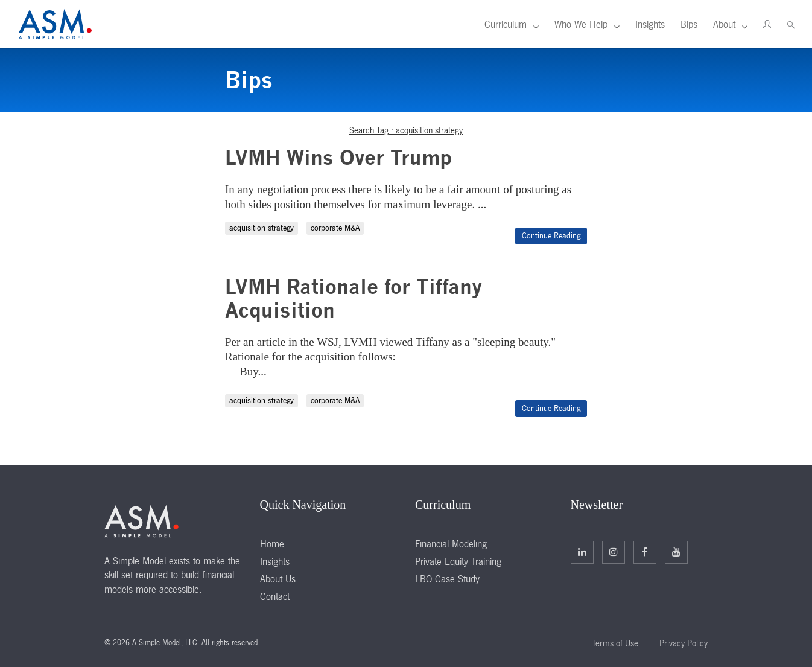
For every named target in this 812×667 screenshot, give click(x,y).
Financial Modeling (451, 544)
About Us (278, 579)
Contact (275, 596)
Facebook (645, 552)
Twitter (614, 552)
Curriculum (506, 24)
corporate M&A (335, 228)
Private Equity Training (458, 561)
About (724, 24)
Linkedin (582, 552)
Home (272, 544)
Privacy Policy (684, 643)
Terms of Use (615, 643)
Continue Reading (551, 236)
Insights (650, 24)
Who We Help (581, 24)
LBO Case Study (447, 579)
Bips (689, 24)
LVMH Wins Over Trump (338, 157)
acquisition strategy (262, 228)
